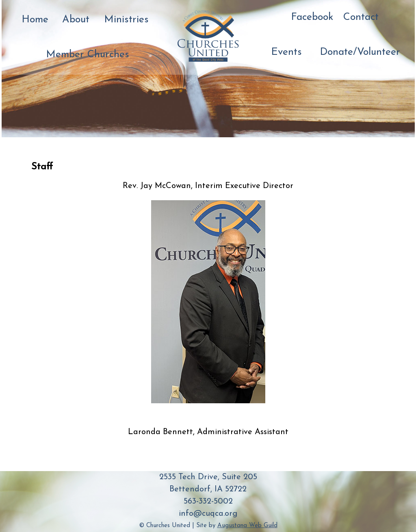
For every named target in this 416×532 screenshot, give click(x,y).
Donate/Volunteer (358, 52)
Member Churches (86, 55)
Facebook (311, 17)
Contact (360, 17)
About (75, 20)
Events (286, 52)
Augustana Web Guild (247, 526)
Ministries (125, 20)
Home (34, 20)
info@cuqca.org (208, 514)
